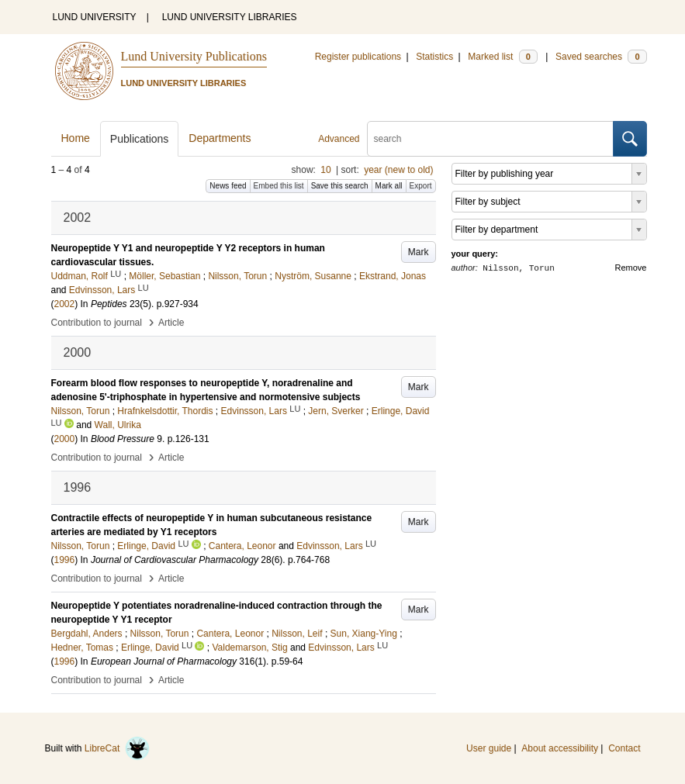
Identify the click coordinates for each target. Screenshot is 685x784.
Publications (140, 139)
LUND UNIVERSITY (95, 17)
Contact (624, 748)
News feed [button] (228, 186)
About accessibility (560, 748)
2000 (65, 439)
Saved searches (601, 57)
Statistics (434, 57)
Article (171, 323)
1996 (65, 560)
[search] (490, 139)
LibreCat (117, 748)
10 (325, 170)
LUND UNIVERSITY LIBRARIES (230, 17)
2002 (65, 304)
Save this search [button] (340, 186)
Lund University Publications (194, 56)
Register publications (358, 57)
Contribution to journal (97, 323)
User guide (489, 748)
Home (76, 138)
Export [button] (421, 186)
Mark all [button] (389, 186)
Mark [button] (419, 252)
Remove (631, 268)
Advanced (339, 139)
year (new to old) (398, 170)
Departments (220, 138)
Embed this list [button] (279, 186)
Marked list (502, 57)
